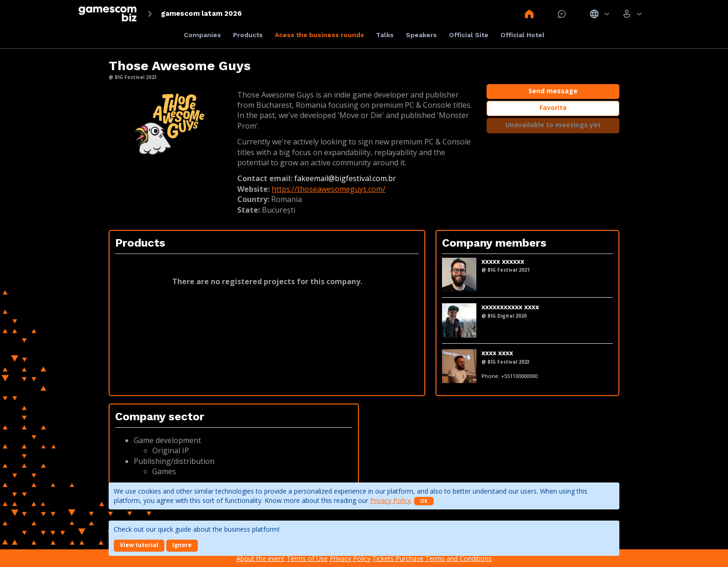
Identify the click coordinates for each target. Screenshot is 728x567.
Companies (202, 35)
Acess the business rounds (319, 35)
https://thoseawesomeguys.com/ (328, 189)
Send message (553, 91)
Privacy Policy (390, 500)
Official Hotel (523, 35)
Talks (385, 35)
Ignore (182, 545)
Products (248, 35)
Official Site (469, 35)
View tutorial (139, 545)
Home (529, 14)
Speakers (421, 35)
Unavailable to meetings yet (553, 125)
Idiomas (600, 14)
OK (424, 501)
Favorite (553, 108)
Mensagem (562, 14)
